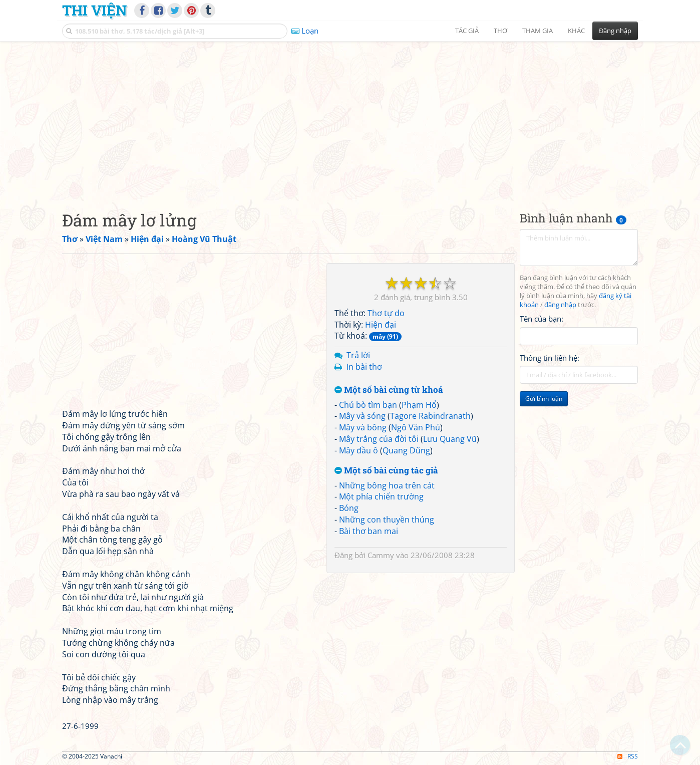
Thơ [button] (500, 31)
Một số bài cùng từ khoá (389, 390)
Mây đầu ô (359, 450)
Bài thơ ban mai (369, 531)
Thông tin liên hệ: (550, 358)
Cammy (381, 555)
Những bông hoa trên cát (387, 485)
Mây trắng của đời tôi (379, 439)
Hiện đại (381, 325)
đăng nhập (560, 305)
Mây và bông (363, 427)
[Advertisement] (350, 118)
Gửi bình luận (544, 399)
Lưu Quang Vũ (450, 439)
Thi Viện (94, 10)
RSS (628, 756)
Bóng (349, 508)
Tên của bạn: (542, 319)
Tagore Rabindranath (430, 416)
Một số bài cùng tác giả (386, 471)
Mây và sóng (362, 416)
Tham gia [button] (538, 31)
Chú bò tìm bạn (368, 405)
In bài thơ (364, 367)
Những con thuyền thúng (387, 520)
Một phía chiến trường (381, 496)
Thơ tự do (386, 313)
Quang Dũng (406, 450)
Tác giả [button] (467, 31)
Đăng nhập (615, 31)
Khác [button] (576, 31)
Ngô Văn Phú (416, 427)
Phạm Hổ (419, 405)
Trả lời (358, 355)
